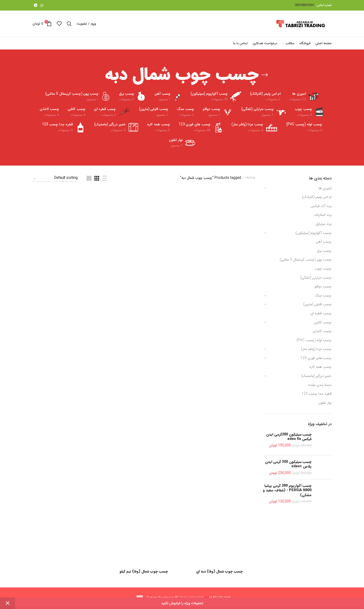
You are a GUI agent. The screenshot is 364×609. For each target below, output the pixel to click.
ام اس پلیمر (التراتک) (317, 197)
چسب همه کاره (320, 367)
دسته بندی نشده (320, 385)
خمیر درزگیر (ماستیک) (316, 376)
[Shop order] (55, 179)
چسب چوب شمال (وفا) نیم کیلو (144, 571)
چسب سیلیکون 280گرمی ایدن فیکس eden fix (289, 437)
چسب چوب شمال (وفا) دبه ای (219, 571)
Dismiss (8, 603)
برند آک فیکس (321, 206)
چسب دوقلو (323, 286)
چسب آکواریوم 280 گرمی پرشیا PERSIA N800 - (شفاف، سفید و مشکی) (287, 490)
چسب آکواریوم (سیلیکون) (314, 233)
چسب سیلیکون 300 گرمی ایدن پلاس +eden (288, 464)
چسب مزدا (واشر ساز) (316, 349)
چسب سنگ (323, 295)
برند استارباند (323, 215)
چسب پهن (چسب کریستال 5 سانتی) (306, 260)
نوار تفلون (325, 403)
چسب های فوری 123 (316, 358)
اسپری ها (325, 188)
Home (250, 178)
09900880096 (304, 5)
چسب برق (324, 251)
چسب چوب (323, 269)
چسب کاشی (323, 322)
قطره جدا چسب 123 (317, 394)
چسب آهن (324, 242)
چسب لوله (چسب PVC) (314, 340)
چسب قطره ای (321, 313)
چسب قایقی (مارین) (317, 304)
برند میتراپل (324, 224)
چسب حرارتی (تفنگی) (316, 278)
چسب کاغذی (322, 331)
